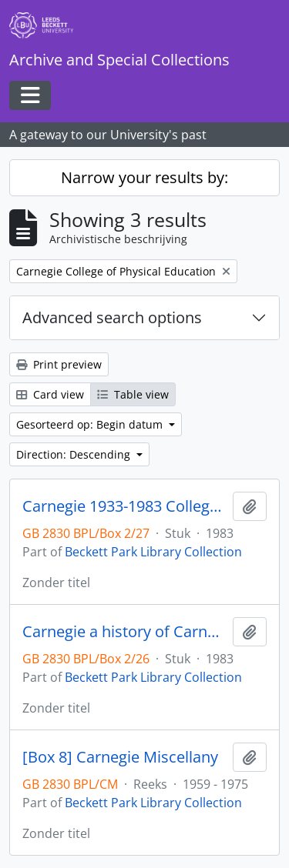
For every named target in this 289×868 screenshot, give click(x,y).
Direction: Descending (75, 454)
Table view (133, 394)
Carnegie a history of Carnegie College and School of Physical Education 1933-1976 (124, 632)
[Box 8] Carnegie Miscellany (120, 757)
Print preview (59, 364)
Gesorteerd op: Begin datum (91, 424)
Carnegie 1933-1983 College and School (124, 506)
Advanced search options (112, 317)
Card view (50, 394)
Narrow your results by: (144, 177)
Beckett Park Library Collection (153, 552)
